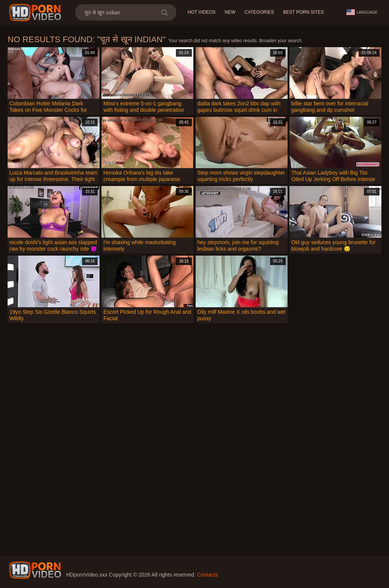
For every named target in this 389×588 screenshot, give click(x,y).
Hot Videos (202, 12)
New (230, 12)
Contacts (208, 575)
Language (362, 12)
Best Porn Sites (303, 12)
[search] (164, 12)
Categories (259, 12)
